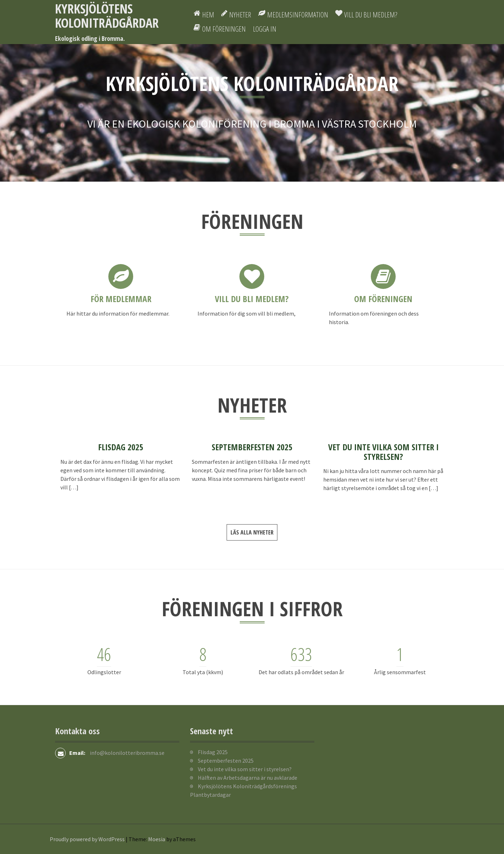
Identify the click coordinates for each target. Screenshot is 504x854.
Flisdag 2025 (121, 447)
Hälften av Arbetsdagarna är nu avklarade (248, 778)
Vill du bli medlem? (371, 15)
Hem (208, 15)
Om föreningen (224, 29)
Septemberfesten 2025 (252, 447)
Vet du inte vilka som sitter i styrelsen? (383, 452)
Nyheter (240, 15)
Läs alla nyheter (252, 532)
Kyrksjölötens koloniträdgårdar (107, 16)
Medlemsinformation (298, 15)
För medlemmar (121, 299)
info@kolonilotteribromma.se (127, 753)
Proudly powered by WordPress (87, 839)
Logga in (265, 29)
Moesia (157, 839)
